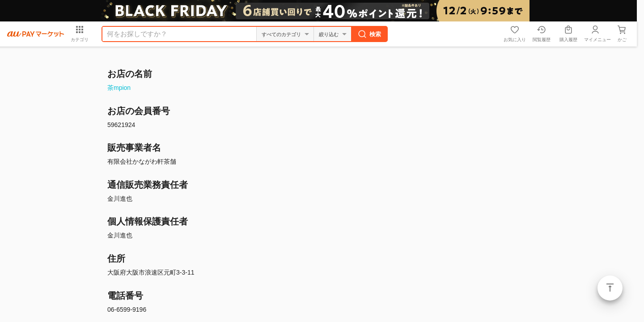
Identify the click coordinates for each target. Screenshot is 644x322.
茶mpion (119, 88)
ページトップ (610, 288)
